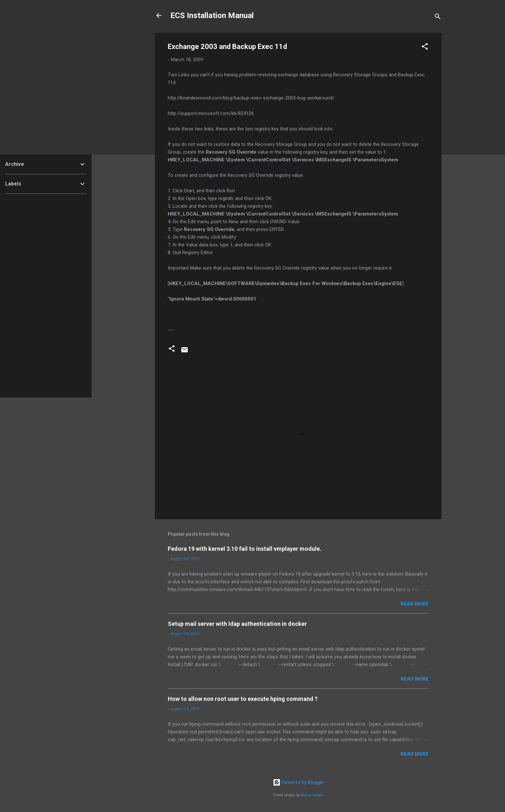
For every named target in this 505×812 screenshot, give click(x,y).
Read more (415, 604)
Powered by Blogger (298, 782)
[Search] (438, 18)
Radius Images (312, 795)
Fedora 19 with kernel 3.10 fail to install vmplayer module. (245, 549)
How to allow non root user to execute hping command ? (243, 699)
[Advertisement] (46, 296)
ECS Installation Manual (212, 15)
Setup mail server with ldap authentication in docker (237, 624)
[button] (425, 48)
